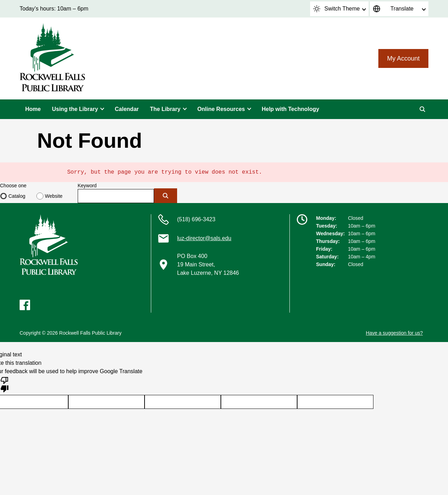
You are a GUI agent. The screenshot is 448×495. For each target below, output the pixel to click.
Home (33, 109)
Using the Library (75, 109)
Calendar (127, 109)
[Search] (422, 109)
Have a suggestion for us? (394, 333)
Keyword (87, 186)
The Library (165, 109)
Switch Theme (337, 9)
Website (54, 196)
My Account (403, 58)
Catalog (17, 196)
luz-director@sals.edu (204, 238)
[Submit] (166, 196)
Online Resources (221, 109)
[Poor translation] (5, 384)
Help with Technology (290, 109)
